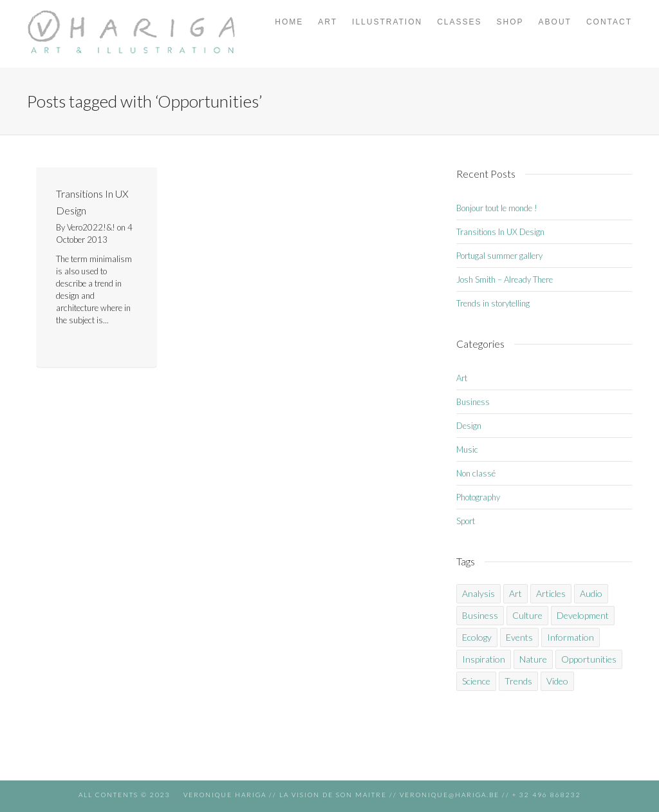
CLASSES (459, 22)
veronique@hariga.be (448, 795)
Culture (527, 615)
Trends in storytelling (493, 303)
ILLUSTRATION (387, 22)
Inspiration (484, 659)
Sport (466, 521)
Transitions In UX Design (500, 232)
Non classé (476, 473)
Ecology (477, 637)
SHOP (510, 22)
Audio (591, 593)
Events (519, 637)
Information (571, 637)
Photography (478, 497)
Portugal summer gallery (499, 256)
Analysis (478, 593)
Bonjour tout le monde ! (497, 208)
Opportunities (589, 659)
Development (583, 615)
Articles (551, 593)
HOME (289, 22)
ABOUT (555, 22)
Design (469, 426)
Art (462, 378)
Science (476, 681)
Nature (533, 659)
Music (467, 449)
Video (557, 681)
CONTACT (609, 22)
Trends (518, 681)
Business (473, 402)
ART (328, 22)
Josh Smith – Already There (505, 279)
